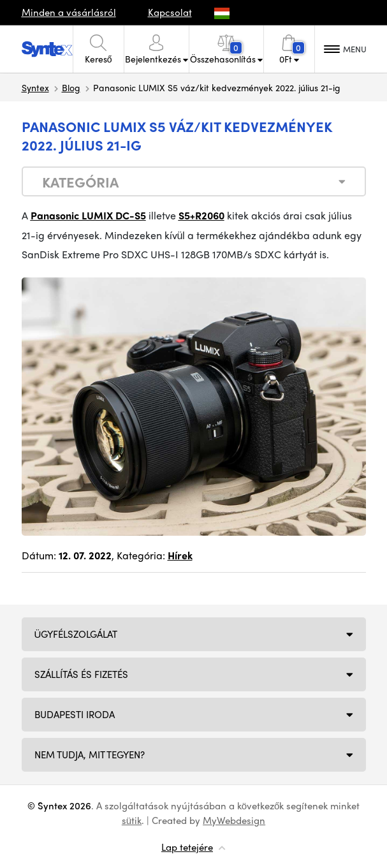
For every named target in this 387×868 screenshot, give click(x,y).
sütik (132, 820)
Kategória (80, 182)
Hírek (180, 555)
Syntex (35, 87)
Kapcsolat (170, 12)
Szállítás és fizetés (81, 674)
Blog (71, 87)
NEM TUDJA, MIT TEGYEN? (90, 754)
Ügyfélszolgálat (76, 634)
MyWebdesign (234, 820)
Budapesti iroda (75, 714)
